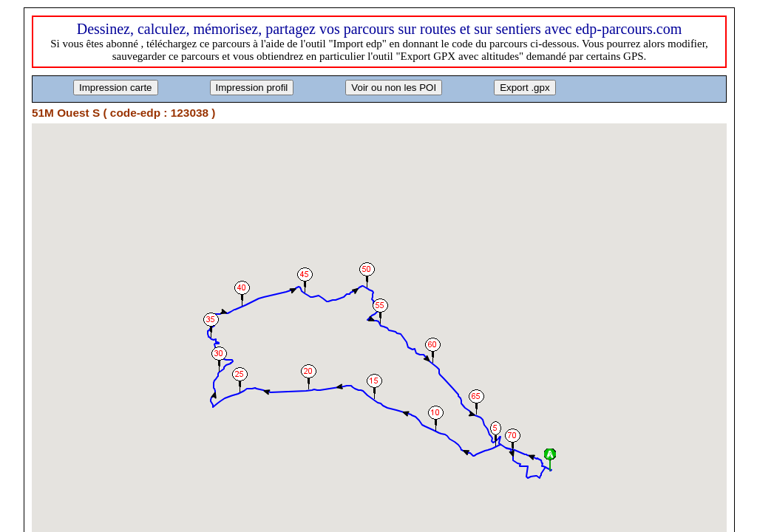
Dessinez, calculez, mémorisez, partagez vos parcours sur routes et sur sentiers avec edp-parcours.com (380, 29)
